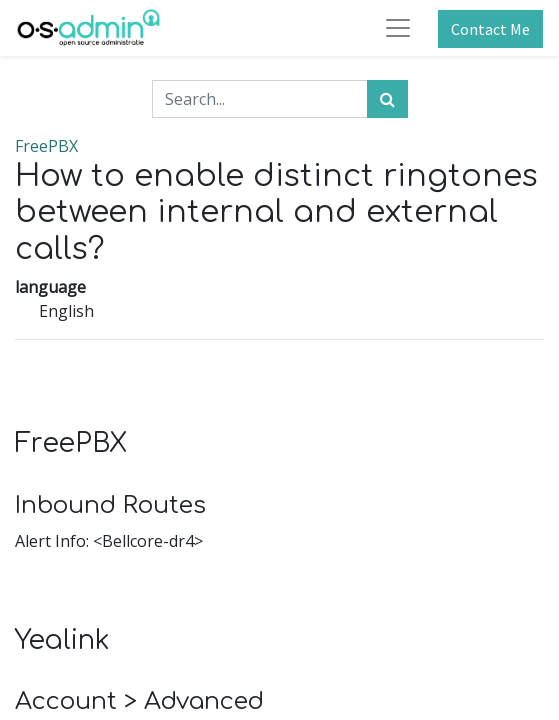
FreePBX (46, 146)
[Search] (387, 99)
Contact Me (490, 29)
